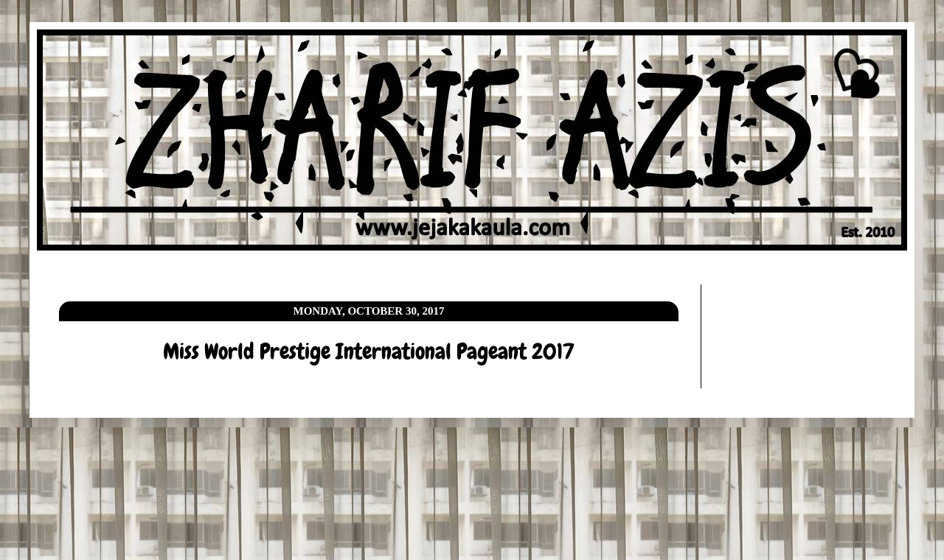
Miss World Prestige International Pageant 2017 (369, 351)
